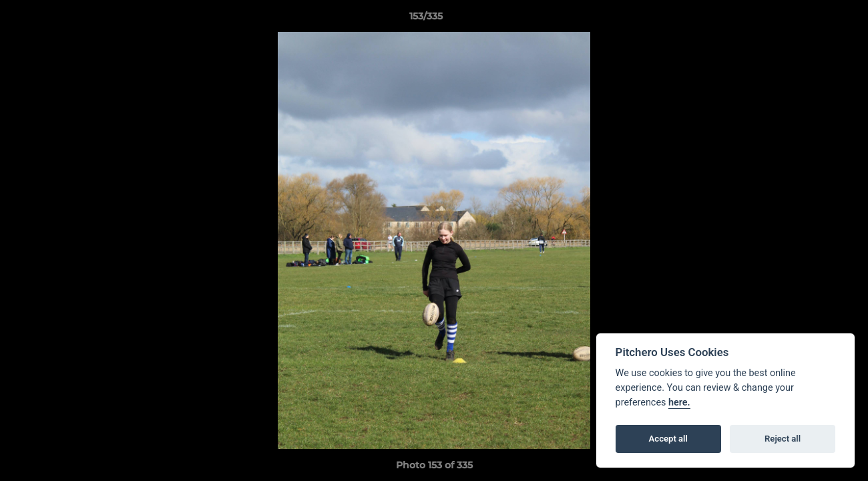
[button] (812, 19)
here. (679, 403)
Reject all (783, 439)
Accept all (668, 439)
